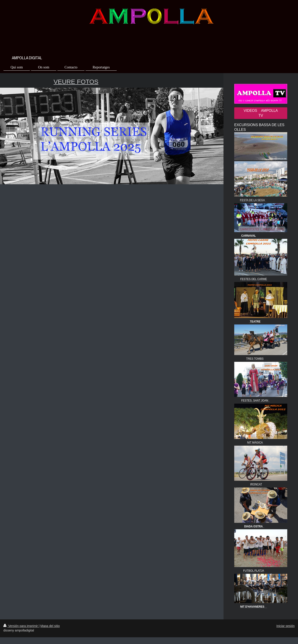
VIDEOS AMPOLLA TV (261, 113)
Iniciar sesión (285, 626)
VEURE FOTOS (76, 82)
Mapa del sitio (50, 626)
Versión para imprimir (21, 626)
